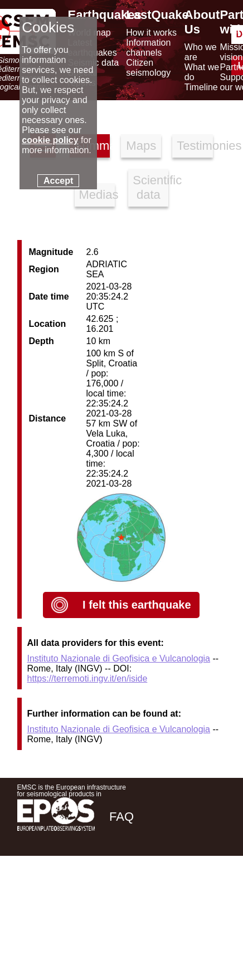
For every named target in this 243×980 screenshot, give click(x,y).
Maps (141, 146)
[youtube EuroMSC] (210, 895)
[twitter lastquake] (149, 895)
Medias (97, 195)
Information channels (148, 48)
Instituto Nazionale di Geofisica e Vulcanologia (119, 658)
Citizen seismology (148, 68)
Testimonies (195, 146)
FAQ (122, 817)
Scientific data (150, 187)
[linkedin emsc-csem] (179, 895)
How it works (151, 33)
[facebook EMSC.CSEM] (119, 895)
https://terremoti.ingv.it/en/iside (88, 678)
